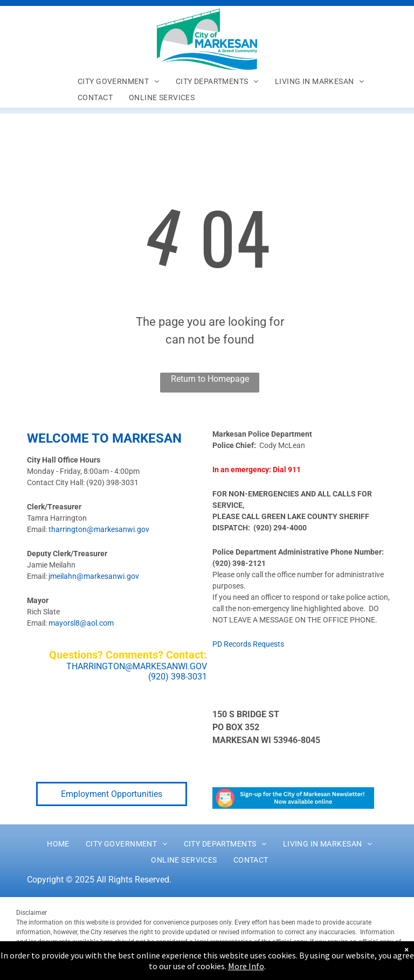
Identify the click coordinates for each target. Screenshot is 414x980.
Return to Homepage (210, 379)
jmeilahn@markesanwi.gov (94, 576)
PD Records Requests (248, 644)
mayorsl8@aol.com (81, 623)
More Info (246, 966)
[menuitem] (119, 81)
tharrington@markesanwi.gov (99, 529)
